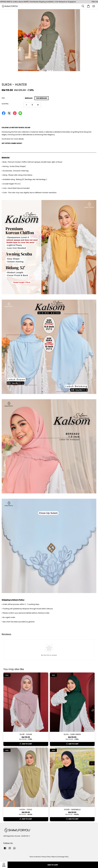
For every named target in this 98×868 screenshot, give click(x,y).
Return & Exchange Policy (60, 857)
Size (3, 98)
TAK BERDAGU (42, 98)
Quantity (5, 104)
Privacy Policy (46, 857)
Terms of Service (35, 857)
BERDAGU (29, 98)
